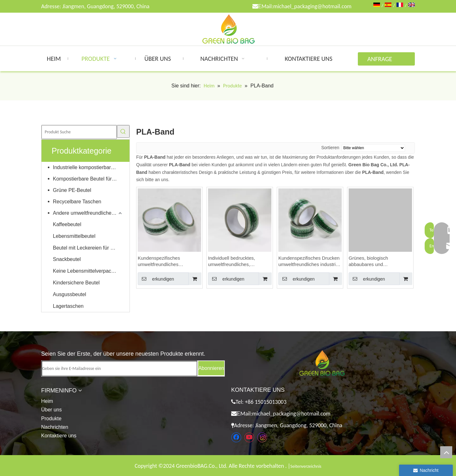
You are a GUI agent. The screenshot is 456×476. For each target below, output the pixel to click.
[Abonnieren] (211, 368)
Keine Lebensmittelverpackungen (88, 271)
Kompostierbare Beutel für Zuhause (88, 179)
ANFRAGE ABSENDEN (381, 60)
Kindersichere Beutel (76, 283)
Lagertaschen (68, 306)
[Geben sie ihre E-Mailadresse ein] (119, 368)
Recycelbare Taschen (77, 202)
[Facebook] (236, 437)
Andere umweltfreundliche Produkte (88, 213)
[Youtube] (249, 437)
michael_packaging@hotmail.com (312, 6)
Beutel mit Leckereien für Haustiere (88, 248)
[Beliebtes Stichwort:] (123, 131)
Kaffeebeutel (67, 224)
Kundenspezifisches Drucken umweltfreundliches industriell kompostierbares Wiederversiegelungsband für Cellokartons (309, 261)
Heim (47, 401)
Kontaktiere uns (59, 436)
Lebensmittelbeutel (74, 236)
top (446, 452)
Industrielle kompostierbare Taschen (88, 167)
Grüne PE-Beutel (72, 190)
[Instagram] (262, 437)
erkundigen (156, 279)
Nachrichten (55, 427)
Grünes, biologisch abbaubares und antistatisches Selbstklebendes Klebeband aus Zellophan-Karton (378, 261)
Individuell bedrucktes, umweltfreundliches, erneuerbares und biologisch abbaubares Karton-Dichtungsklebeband (238, 261)
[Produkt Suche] (79, 132)
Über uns (51, 410)
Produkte (51, 419)
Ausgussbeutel (70, 294)
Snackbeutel (67, 259)
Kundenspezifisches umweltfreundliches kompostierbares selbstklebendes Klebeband (167, 261)
